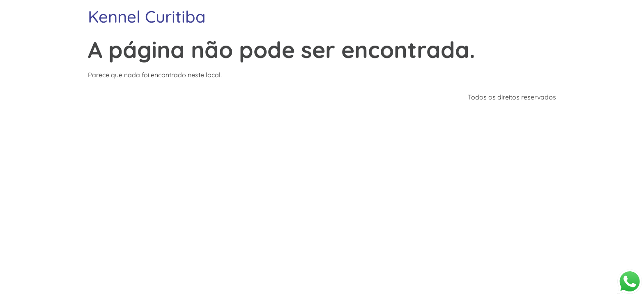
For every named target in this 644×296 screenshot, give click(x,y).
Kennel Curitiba (147, 16)
